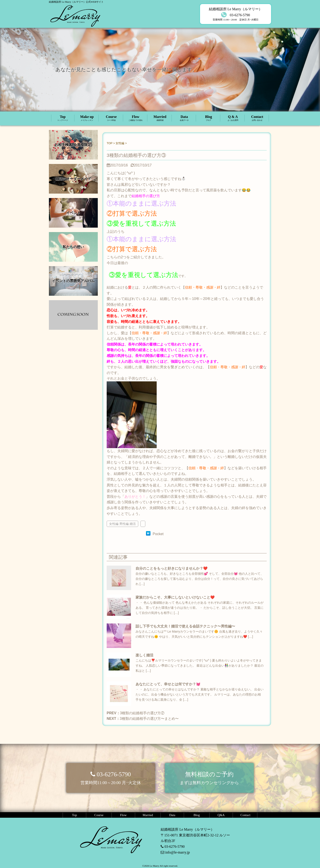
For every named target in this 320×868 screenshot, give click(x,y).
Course (111, 118)
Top (63, 118)
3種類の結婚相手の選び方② (142, 713)
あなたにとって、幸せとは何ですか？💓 (168, 684)
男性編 (124, 524)
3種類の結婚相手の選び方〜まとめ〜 (149, 719)
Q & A (233, 118)
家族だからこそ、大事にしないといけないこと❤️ (175, 597)
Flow (136, 118)
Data (184, 118)
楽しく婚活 (144, 655)
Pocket (158, 534)
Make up (87, 118)
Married (160, 118)
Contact (257, 118)
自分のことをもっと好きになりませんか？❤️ (172, 568)
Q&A (221, 815)
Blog (208, 118)
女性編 (114, 524)
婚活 (133, 524)
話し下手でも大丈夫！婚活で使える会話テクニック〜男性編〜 (185, 626)
